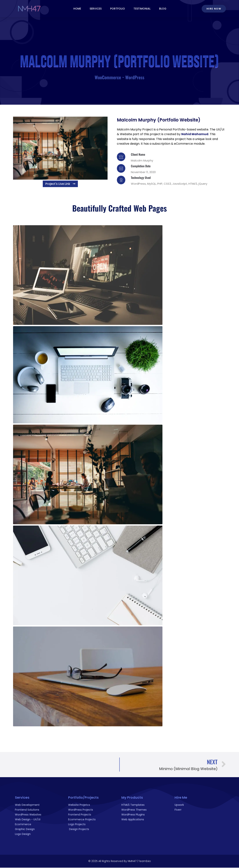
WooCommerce (108, 77)
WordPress (135, 77)
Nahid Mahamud (195, 134)
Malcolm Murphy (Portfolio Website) (159, 120)
